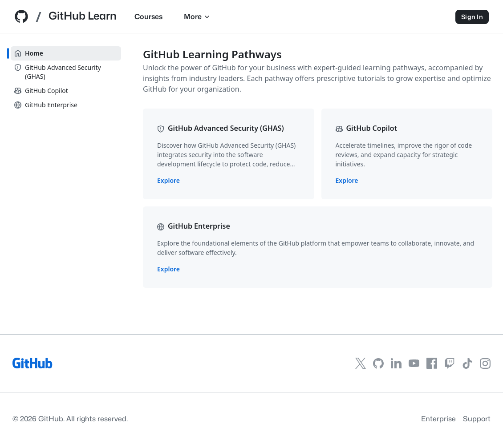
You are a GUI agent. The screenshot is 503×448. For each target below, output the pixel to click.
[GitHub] (33, 366)
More (237, 17)
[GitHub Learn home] (86, 17)
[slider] (132, 167)
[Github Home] (21, 19)
